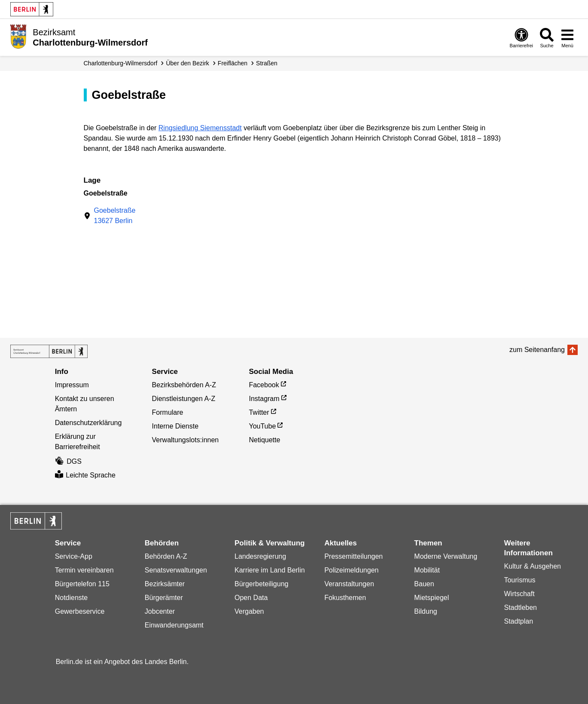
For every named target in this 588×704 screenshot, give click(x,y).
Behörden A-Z (166, 556)
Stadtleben (520, 608)
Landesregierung (260, 556)
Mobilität (427, 570)
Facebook (264, 385)
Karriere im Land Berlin (270, 570)
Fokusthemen (345, 598)
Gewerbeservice (80, 611)
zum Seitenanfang (537, 350)
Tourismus (519, 580)
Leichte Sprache (85, 475)
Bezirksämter (165, 584)
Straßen (267, 63)
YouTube (262, 426)
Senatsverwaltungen (176, 570)
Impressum (72, 385)
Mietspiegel (431, 598)
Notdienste (72, 598)
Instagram (264, 399)
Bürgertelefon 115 (82, 584)
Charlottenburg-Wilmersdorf (121, 63)
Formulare (168, 412)
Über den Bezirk (187, 63)
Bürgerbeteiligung (261, 584)
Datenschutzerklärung (88, 423)
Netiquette (264, 440)
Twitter (259, 412)
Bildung (425, 611)
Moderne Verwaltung (446, 556)
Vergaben (249, 611)
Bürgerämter (164, 598)
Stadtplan (518, 621)
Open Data (251, 598)
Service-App (74, 556)
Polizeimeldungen (351, 570)
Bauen (424, 584)
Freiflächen (233, 63)
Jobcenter (160, 611)
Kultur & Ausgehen (532, 566)
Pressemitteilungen (353, 556)
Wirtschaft (519, 594)
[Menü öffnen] (567, 38)
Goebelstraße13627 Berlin (115, 216)
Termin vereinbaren (84, 570)
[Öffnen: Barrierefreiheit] (521, 38)
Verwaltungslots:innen (186, 440)
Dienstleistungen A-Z (184, 399)
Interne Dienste (175, 426)
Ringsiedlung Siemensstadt (200, 128)
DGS (68, 461)
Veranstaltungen (349, 584)
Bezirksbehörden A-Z (184, 385)
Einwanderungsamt (174, 625)
